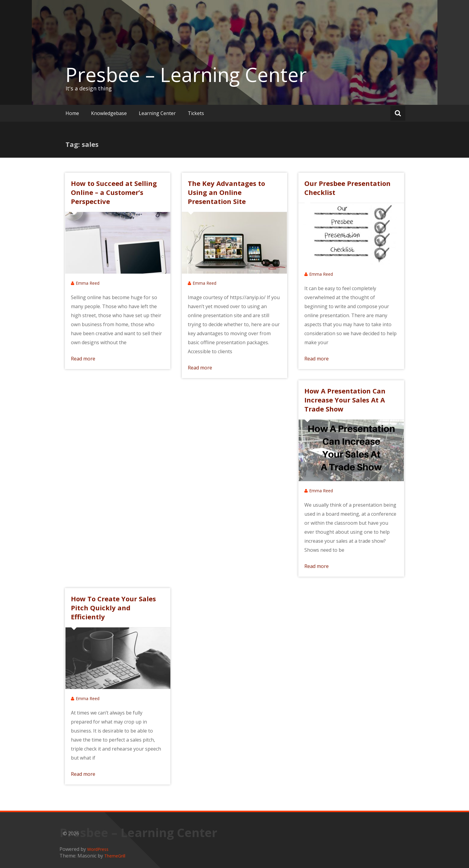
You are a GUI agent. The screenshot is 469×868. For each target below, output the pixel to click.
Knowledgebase (109, 113)
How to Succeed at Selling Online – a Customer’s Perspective (114, 192)
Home (72, 113)
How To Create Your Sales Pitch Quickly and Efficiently (113, 608)
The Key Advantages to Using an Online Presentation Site (226, 192)
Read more (83, 359)
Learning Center (157, 113)
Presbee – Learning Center (186, 74)
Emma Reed (88, 283)
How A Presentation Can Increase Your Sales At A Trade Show (345, 400)
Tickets (196, 113)
